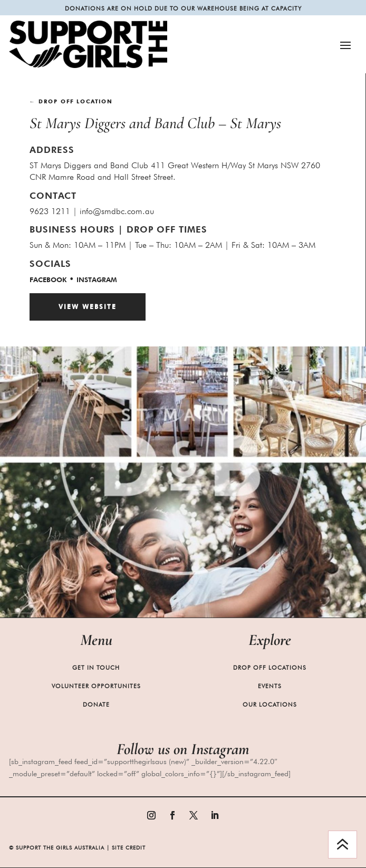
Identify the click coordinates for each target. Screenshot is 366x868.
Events (270, 686)
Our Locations (270, 705)
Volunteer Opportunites (96, 686)
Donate (96, 705)
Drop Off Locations (270, 668)
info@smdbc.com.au (117, 211)
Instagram (97, 279)
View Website (88, 307)
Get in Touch (96, 668)
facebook (48, 279)
